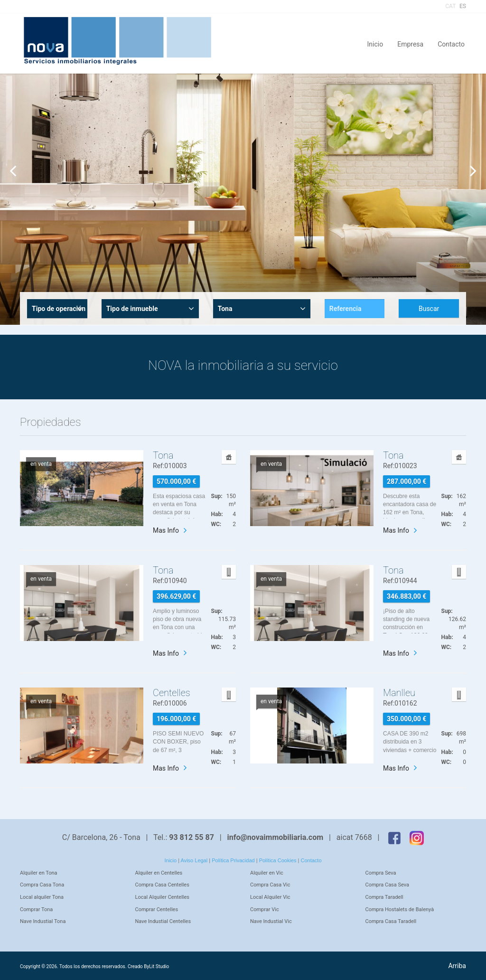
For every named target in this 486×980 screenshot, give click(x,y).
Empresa (410, 43)
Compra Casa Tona (42, 885)
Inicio (375, 43)
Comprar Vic (265, 909)
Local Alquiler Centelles (163, 897)
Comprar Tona (36, 909)
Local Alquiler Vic (270, 897)
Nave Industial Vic (271, 921)
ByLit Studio (156, 966)
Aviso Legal (194, 860)
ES (463, 6)
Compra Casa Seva (388, 885)
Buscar (429, 309)
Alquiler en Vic (267, 873)
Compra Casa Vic (270, 885)
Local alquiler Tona (42, 897)
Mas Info (166, 530)
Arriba (457, 966)
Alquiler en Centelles (159, 873)
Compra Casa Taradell (391, 921)
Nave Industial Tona (43, 921)
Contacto (451, 43)
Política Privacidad (233, 860)
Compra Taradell (384, 897)
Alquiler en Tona (39, 873)
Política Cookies (278, 860)
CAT (450, 6)
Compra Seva (381, 873)
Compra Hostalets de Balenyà (400, 909)
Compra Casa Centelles (162, 885)
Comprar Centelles (157, 909)
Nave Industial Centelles (163, 921)
